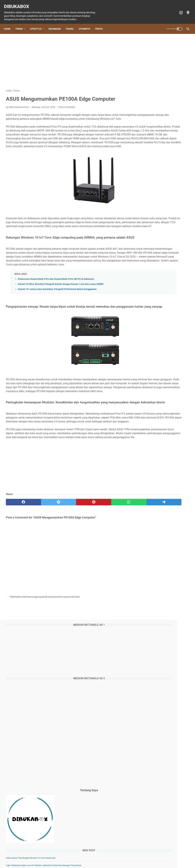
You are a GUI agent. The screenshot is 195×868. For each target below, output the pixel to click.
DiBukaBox (18, 3)
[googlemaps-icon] (186, 9)
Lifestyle (38, 24)
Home (9, 24)
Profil (101, 24)
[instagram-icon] (179, 9)
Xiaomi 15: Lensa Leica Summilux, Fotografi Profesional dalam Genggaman (57, 322)
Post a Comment (67, 104)
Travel (72, 24)
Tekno (21, 24)
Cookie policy (118, 856)
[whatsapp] (92, 560)
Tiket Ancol (102, 856)
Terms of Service (153, 856)
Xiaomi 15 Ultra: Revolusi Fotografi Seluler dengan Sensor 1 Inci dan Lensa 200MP (61, 317)
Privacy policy (135, 856)
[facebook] (18, 560)
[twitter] (43, 560)
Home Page (31, 856)
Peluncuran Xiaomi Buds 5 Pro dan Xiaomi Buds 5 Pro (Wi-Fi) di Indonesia (56, 312)
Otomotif (87, 24)
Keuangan (57, 24)
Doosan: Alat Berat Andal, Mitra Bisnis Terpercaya (163, 326)
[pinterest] (67, 560)
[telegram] (116, 560)
